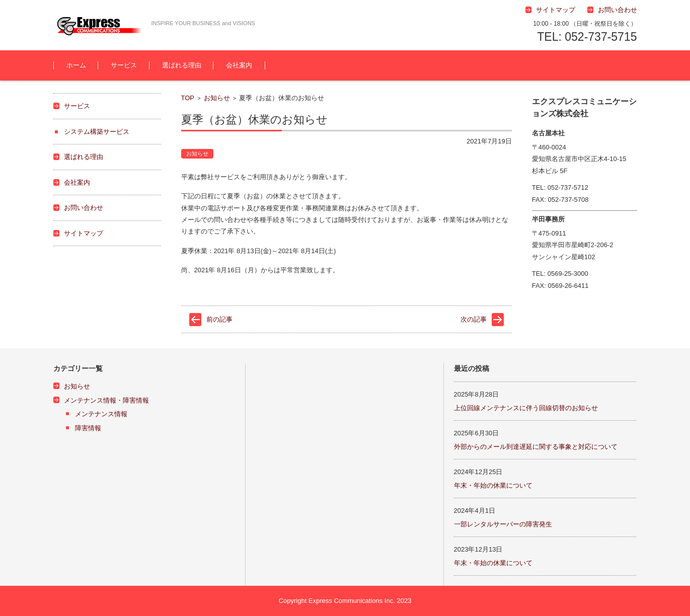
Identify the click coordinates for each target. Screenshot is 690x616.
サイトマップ (84, 233)
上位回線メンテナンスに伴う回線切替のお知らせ (526, 408)
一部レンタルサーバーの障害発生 (503, 524)
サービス (124, 65)
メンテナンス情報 (101, 414)
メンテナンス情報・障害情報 (106, 400)
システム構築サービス (97, 132)
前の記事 (219, 319)
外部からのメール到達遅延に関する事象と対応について (536, 447)
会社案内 (239, 65)
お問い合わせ (84, 208)
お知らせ (217, 98)
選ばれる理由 (182, 65)
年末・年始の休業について (493, 485)
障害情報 (88, 428)
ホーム (76, 65)
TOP (188, 98)
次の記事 (474, 319)
